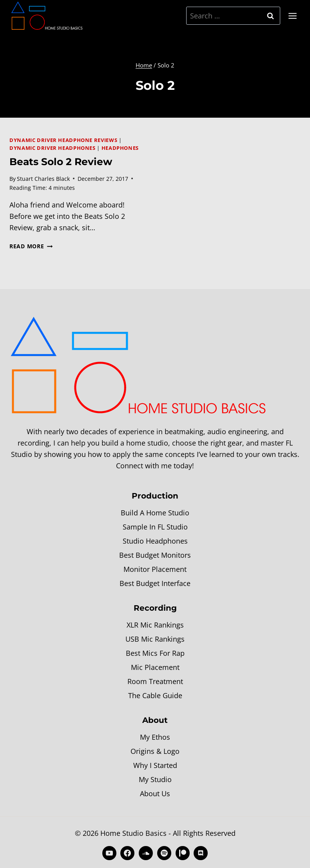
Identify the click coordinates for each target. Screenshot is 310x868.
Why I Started (155, 765)
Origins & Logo (155, 751)
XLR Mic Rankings (155, 625)
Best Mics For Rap (155, 653)
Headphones (120, 148)
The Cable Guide (155, 695)
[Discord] (201, 853)
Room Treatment (155, 681)
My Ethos (155, 737)
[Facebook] (127, 853)
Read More (31, 246)
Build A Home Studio (155, 513)
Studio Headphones (155, 541)
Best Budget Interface (155, 583)
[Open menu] (292, 16)
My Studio (155, 779)
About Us (155, 793)
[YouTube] (109, 853)
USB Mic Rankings (155, 639)
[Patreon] (183, 853)
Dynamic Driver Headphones (53, 148)
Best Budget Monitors (155, 555)
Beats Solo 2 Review (61, 162)
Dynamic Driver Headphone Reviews (63, 140)
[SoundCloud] (146, 853)
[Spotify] (164, 853)
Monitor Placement (155, 569)
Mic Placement (155, 667)
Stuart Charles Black (43, 179)
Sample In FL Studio (155, 527)
